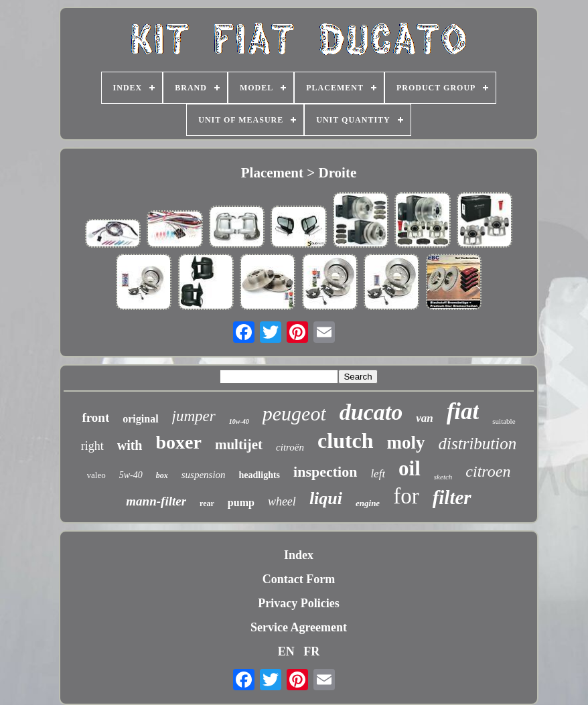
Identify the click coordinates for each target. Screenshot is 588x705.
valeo (96, 475)
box (162, 475)
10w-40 (239, 421)
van (425, 418)
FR (311, 651)
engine (368, 503)
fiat (463, 411)
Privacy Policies (298, 603)
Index (299, 555)
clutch (346, 441)
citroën (290, 447)
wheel (282, 501)
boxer (179, 442)
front (95, 417)
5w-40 (131, 475)
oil (410, 468)
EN (286, 651)
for (406, 496)
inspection (325, 472)
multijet (239, 445)
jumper (194, 416)
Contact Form (299, 579)
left (378, 474)
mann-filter (156, 501)
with (130, 445)
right (92, 446)
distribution (478, 444)
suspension (204, 475)
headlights (260, 475)
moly (406, 443)
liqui (326, 498)
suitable (504, 421)
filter (452, 497)
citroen (488, 471)
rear (207, 503)
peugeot (294, 413)
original (140, 419)
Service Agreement (299, 627)
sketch (443, 477)
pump (241, 502)
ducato (371, 412)
